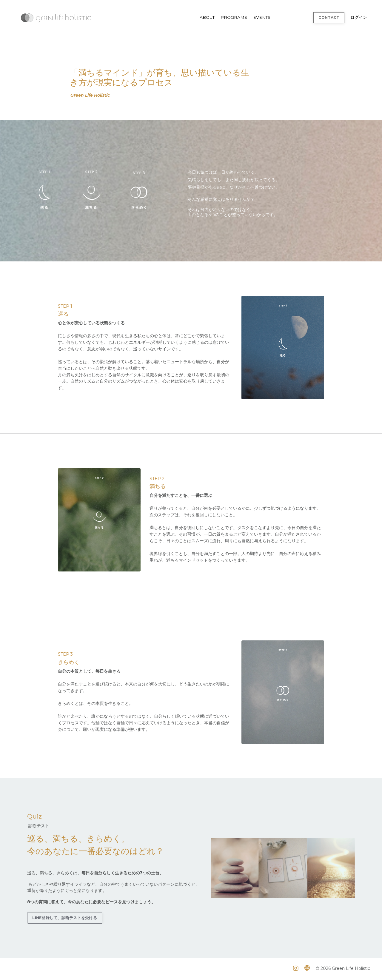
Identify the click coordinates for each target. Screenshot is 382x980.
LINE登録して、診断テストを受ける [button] (65, 919)
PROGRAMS (233, 17)
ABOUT (206, 17)
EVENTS (261, 17)
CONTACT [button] (328, 17)
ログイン (359, 17)
